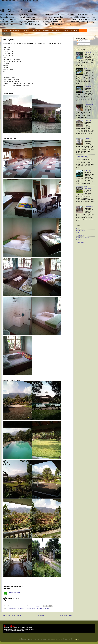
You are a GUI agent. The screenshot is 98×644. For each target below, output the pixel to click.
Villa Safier (88, 69)
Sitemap (79, 228)
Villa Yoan (88, 121)
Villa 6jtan (74, 30)
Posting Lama (66, 615)
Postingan (81, 41)
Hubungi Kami (15, 30)
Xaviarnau (54, 639)
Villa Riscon (88, 206)
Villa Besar (26, 30)
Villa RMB (87, 53)
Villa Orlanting (82, 156)
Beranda (40, 615)
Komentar (81, 44)
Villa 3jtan (46, 30)
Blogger (76, 639)
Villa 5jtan (65, 30)
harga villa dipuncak (17, 609)
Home (5, 30)
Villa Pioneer (89, 105)
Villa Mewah (80, 240)
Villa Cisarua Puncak (16, 11)
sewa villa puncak (43, 609)
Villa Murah (36, 30)
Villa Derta (88, 87)
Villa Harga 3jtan (82, 238)
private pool (30, 609)
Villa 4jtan (55, 30)
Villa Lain (7, 34)
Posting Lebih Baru (12, 615)
